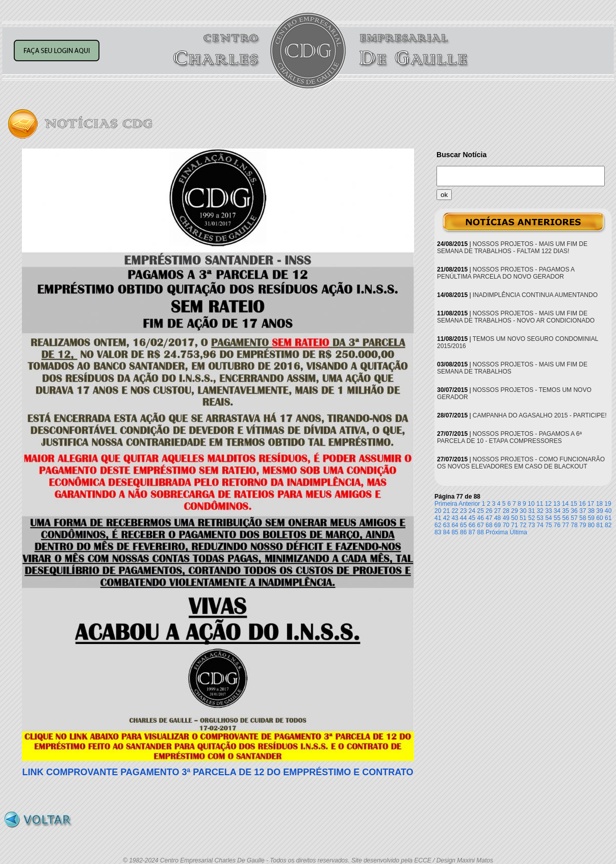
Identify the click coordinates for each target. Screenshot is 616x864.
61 (608, 518)
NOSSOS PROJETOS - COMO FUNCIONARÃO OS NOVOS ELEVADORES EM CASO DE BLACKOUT (521, 463)
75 (548, 525)
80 (591, 525)
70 (506, 525)
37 (583, 511)
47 (489, 518)
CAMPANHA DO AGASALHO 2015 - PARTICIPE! (540, 415)
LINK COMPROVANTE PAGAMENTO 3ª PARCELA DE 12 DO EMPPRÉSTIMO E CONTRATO (217, 772)
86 (463, 532)
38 (591, 511)
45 (472, 518)
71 (514, 525)
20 (438, 511)
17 (591, 504)
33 (548, 511)
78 (574, 525)
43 (455, 518)
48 (497, 518)
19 (608, 504)
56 (566, 518)
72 (523, 525)
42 (446, 518)
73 (532, 525)
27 (497, 511)
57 (574, 518)
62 (438, 525)
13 (557, 504)
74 (540, 525)
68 (489, 525)
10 (531, 504)
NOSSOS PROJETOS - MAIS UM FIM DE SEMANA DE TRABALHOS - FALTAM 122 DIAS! (512, 248)
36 (574, 511)
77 (566, 525)
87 (472, 532)
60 (599, 518)
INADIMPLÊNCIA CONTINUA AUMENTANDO (535, 295)
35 (566, 511)
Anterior (469, 504)
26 (489, 511)
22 (455, 511)
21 (446, 511)
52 (532, 518)
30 (523, 511)
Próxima (497, 532)
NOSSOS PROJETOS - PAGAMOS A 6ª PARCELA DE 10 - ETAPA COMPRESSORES (509, 437)
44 (463, 518)
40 (608, 511)
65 (463, 525)
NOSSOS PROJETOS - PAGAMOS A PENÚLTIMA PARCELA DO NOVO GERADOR (506, 273)
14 (565, 504)
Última (519, 532)
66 (472, 525)
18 (599, 504)
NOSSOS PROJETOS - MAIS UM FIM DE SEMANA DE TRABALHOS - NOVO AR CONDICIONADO (516, 317)
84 (446, 532)
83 (438, 532)
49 (506, 518)
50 (514, 518)
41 (438, 518)
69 (497, 525)
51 (523, 518)
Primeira (446, 504)
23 (463, 511)
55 (557, 518)
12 (548, 504)
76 (557, 525)
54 (548, 518)
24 (472, 511)
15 (574, 504)
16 (582, 504)
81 (599, 525)
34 (557, 511)
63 (446, 525)
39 (599, 511)
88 (481, 532)
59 (591, 518)
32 (540, 511)
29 (514, 511)
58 (583, 518)
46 (481, 518)
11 (540, 504)
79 (583, 525)
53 (540, 518)
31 (532, 511)
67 (481, 525)
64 (455, 525)
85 (455, 532)
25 (481, 511)
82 (608, 525)
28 (506, 511)
